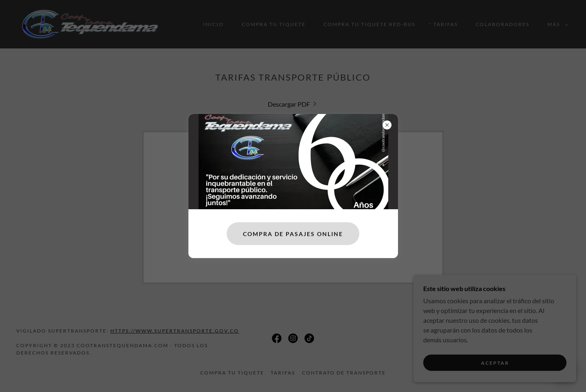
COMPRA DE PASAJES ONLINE (293, 234)
